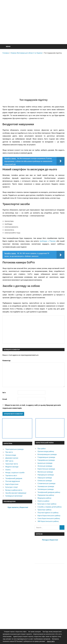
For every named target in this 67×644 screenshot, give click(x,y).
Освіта (8, 470)
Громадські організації (14, 496)
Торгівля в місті (11, 475)
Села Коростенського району (49, 518)
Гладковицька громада (46, 457)
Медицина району (44, 498)
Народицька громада (46, 475)
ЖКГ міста (9, 461)
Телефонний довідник (14, 478)
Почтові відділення (13, 481)
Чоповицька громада (45, 489)
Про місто (9, 452)
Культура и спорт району (47, 504)
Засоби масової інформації (16, 493)
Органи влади (11, 455)
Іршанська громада (45, 463)
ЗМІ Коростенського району (48, 521)
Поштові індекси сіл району (48, 513)
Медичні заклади (12, 467)
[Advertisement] (35, 27)
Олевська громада (45, 480)
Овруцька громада (45, 478)
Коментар (6, 360)
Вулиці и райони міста (14, 490)
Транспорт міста (12, 464)
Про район (42, 448)
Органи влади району (46, 451)
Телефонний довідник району (49, 492)
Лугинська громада (45, 466)
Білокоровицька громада (47, 454)
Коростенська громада (46, 469)
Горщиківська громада (46, 460)
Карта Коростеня (12, 484)
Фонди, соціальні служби (15, 472)
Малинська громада (45, 472)
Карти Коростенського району (49, 515)
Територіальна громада (14, 449)
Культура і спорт (12, 487)
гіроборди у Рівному (48, 241)
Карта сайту (51, 641)
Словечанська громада (46, 483)
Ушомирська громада (46, 486)
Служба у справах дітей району (50, 507)
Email (5, 399)
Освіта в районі (43, 501)
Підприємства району (46, 495)
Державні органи (12, 458)
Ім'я (4, 392)
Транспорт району (44, 510)
